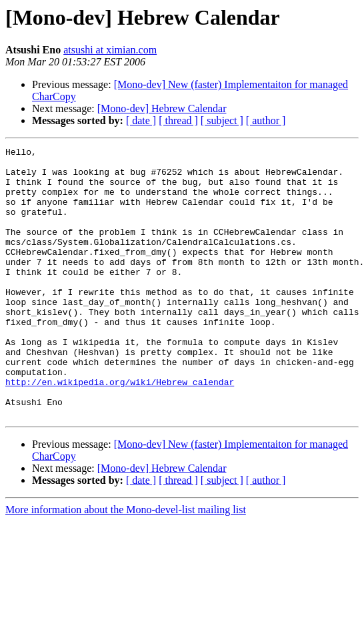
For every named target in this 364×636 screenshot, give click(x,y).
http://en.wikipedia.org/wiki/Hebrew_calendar (120, 430)
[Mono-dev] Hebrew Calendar (162, 108)
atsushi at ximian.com (110, 50)
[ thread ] (178, 120)
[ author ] (266, 120)
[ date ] (141, 120)
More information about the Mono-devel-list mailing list (126, 564)
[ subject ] (222, 120)
